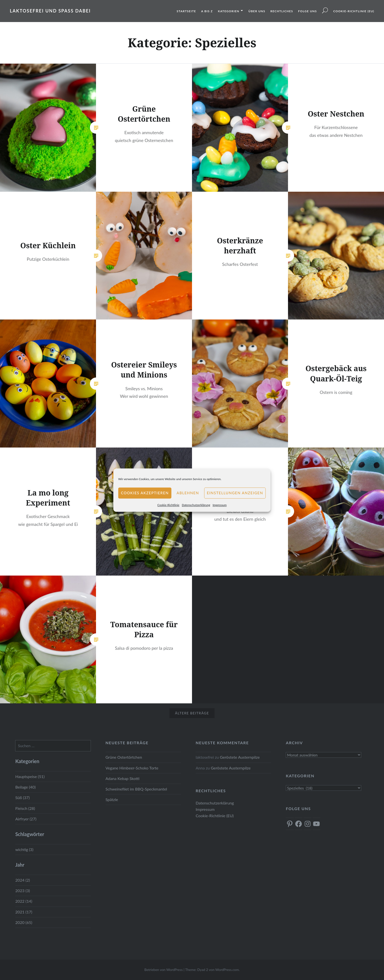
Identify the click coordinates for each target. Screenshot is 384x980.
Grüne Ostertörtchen (124, 757)
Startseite (186, 11)
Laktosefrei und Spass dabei (50, 11)
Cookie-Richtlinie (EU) (354, 11)
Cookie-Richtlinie (168, 505)
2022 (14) (24, 901)
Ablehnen (188, 493)
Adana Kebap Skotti (123, 778)
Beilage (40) (25, 787)
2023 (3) (23, 891)
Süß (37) (22, 797)
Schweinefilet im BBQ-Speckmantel (136, 789)
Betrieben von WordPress (163, 970)
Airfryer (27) (26, 819)
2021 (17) (24, 912)
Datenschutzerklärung (196, 505)
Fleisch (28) (25, 808)
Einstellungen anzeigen (235, 493)
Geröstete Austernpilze (240, 757)
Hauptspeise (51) (30, 776)
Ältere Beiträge (192, 713)
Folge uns (307, 11)
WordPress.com (227, 970)
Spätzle (112, 799)
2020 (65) (24, 922)
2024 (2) (23, 880)
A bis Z (207, 11)
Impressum (220, 505)
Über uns (257, 11)
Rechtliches (282, 11)
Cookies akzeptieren (145, 493)
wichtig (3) (24, 849)
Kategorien (229, 11)
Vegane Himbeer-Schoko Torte (132, 768)
